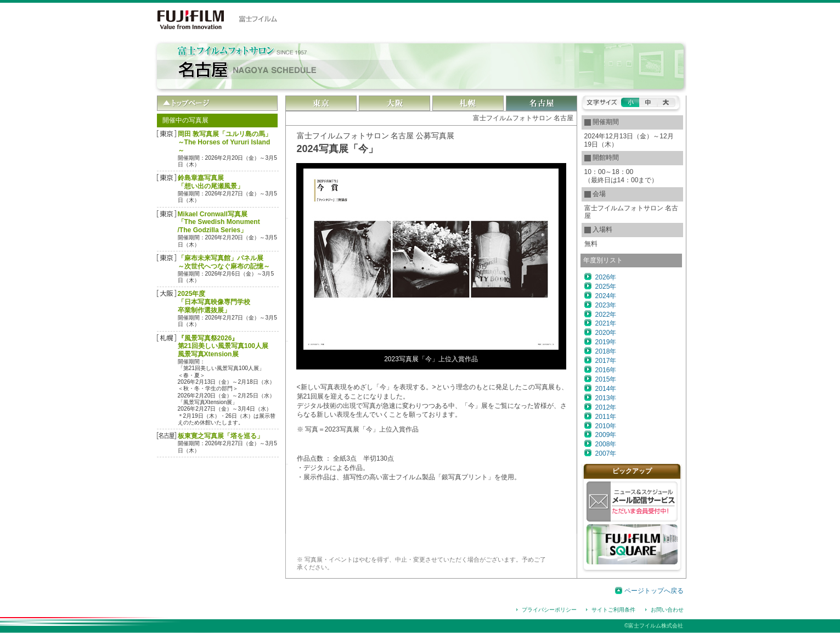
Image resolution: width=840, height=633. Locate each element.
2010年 (606, 426)
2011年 (606, 417)
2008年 (606, 444)
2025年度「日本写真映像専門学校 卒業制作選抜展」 (214, 302)
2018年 (606, 351)
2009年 (606, 435)
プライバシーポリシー (549, 610)
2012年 (606, 407)
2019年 (606, 342)
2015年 (606, 379)
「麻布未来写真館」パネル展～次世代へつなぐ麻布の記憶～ (224, 262)
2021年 (606, 323)
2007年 (606, 453)
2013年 (606, 398)
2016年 (606, 370)
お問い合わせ (667, 610)
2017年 (606, 361)
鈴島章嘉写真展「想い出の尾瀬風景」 (211, 182)
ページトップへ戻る (654, 591)
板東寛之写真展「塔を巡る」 (221, 436)
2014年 (606, 389)
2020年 (606, 333)
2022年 (606, 315)
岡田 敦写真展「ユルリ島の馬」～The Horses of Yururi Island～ (225, 142)
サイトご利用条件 (613, 610)
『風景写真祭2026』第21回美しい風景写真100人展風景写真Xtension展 (223, 346)
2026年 (606, 277)
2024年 (606, 296)
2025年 (606, 287)
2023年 (606, 305)
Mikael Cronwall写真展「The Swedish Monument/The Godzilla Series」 (219, 222)
